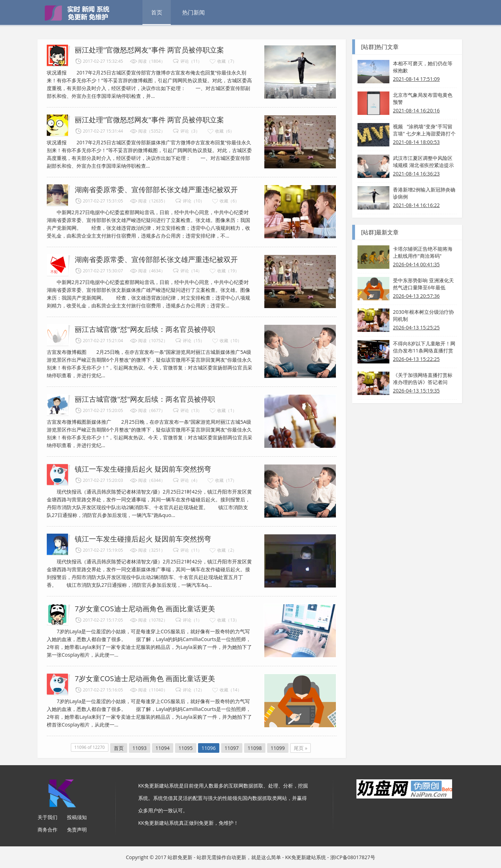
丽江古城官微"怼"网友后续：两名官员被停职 (145, 329)
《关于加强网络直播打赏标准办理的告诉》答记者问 (423, 379)
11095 (186, 748)
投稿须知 (77, 817)
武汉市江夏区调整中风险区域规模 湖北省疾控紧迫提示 (423, 162)
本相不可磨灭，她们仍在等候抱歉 (423, 67)
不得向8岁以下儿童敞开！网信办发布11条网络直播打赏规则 (424, 347)
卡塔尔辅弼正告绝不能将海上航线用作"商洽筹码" (423, 252)
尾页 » (301, 748)
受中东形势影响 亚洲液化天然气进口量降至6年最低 (423, 284)
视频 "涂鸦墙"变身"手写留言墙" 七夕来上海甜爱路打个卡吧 (424, 130)
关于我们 (47, 817)
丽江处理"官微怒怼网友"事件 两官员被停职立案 (149, 50)
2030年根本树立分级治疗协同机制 (423, 315)
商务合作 (47, 830)
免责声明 (77, 830)
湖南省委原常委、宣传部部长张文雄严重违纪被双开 (156, 190)
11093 (140, 748)
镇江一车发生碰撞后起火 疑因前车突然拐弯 (143, 469)
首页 (157, 12)
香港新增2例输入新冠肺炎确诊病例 (424, 193)
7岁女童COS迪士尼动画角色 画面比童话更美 (145, 609)
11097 (232, 748)
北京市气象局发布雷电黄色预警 (423, 98)
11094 (163, 748)
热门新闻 (193, 12)
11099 (278, 748)
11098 (255, 748)
